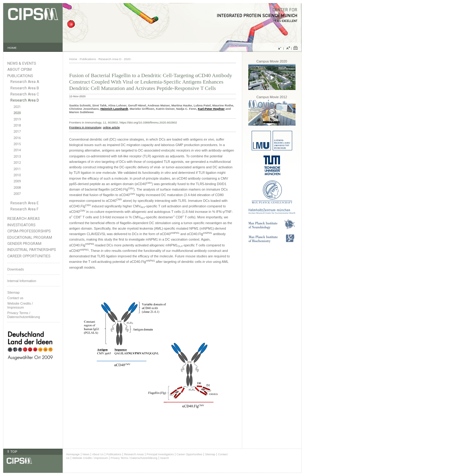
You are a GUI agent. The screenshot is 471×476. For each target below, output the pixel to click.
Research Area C (25, 94)
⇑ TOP (12, 452)
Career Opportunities (29, 256)
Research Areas (23, 218)
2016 (17, 138)
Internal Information (22, 281)
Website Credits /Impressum (20, 305)
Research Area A (25, 82)
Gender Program (24, 243)
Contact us (15, 298)
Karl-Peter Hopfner (211, 109)
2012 (17, 163)
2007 (17, 194)
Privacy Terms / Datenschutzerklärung (24, 315)
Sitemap (13, 292)
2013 (17, 157)
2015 (17, 144)
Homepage (73, 454)
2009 (17, 181)
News (86, 454)
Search (165, 458)
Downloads (16, 269)
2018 (17, 125)
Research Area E (25, 203)
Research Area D (25, 100)
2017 (17, 132)
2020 (17, 113)
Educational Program (30, 237)
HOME (12, 48)
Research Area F (25, 209)
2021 (17, 107)
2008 (17, 188)
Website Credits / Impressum (90, 458)
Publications (20, 76)
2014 (17, 150)
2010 (17, 175)
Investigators (21, 225)
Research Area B (25, 88)
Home (73, 59)
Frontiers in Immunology (85, 127)
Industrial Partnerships (32, 250)
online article (111, 127)
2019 (17, 119)
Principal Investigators (160, 454)
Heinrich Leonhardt (114, 109)
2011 (17, 169)
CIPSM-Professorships (29, 231)
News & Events (22, 63)
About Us (98, 454)
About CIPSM (19, 69)
